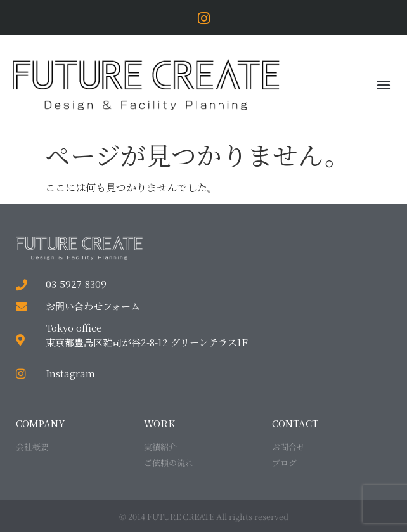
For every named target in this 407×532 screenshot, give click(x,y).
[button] (384, 85)
